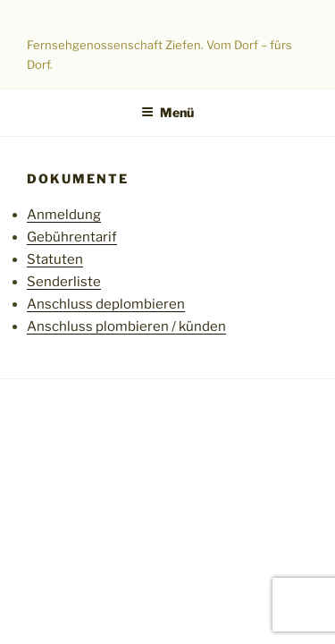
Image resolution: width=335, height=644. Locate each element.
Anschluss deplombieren (106, 304)
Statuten (55, 259)
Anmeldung (64, 215)
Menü (167, 112)
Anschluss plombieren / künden (126, 326)
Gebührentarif (72, 237)
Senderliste (64, 282)
